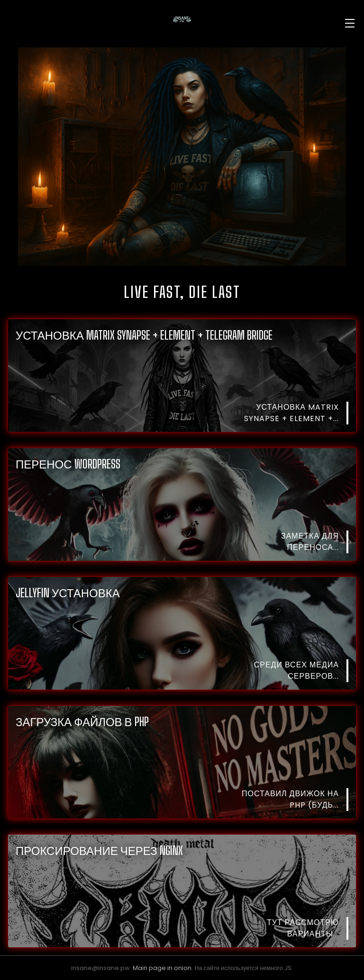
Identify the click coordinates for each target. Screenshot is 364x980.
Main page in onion (162, 968)
